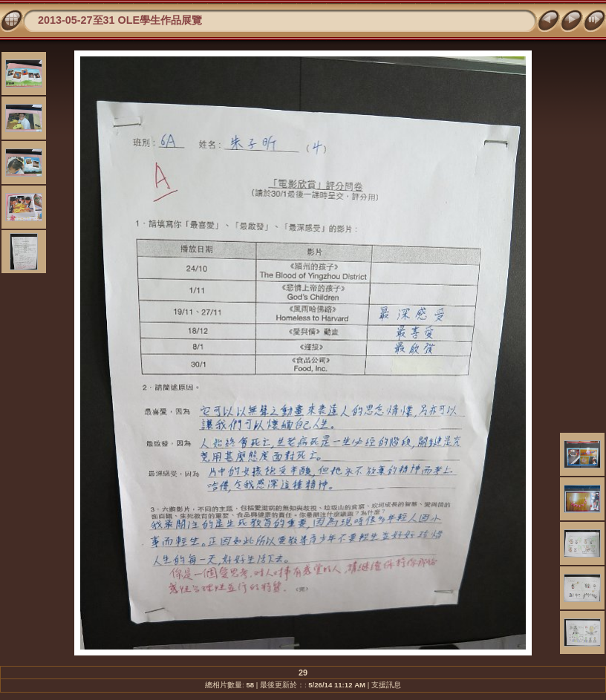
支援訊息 (386, 685)
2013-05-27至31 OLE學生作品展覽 (120, 20)
